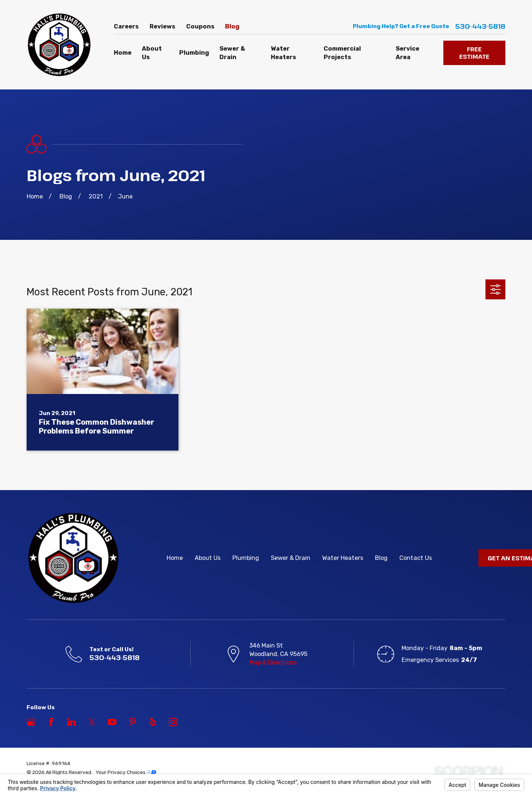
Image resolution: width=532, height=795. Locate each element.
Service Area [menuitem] (407, 53)
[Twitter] (92, 722)
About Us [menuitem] (152, 53)
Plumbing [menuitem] (194, 53)
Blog (232, 26)
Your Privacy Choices (126, 772)
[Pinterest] (132, 722)
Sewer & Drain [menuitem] (232, 53)
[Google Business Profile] (31, 722)
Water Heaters (343, 558)
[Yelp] (153, 722)
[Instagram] (173, 722)
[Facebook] (51, 722)
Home (175, 558)
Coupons (200, 26)
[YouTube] (112, 722)
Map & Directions (273, 662)
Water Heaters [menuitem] (283, 53)
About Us (208, 558)
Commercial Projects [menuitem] (342, 53)
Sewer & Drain (291, 558)
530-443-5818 (480, 26)
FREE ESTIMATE (474, 53)
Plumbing (246, 558)
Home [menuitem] (123, 53)
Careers (126, 26)
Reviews (162, 26)
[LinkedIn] (71, 722)
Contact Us (416, 558)
